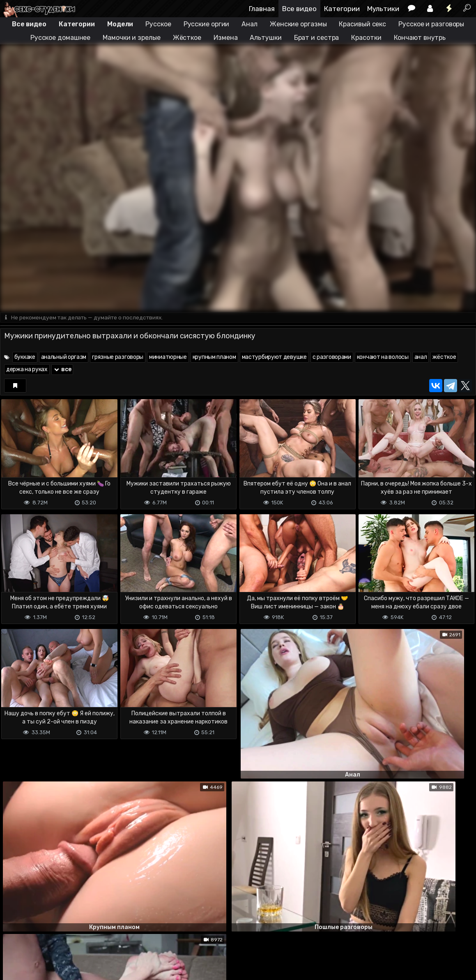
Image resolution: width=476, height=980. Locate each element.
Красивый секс (362, 24)
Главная (262, 9)
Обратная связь (86, 952)
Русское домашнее (60, 38)
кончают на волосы (383, 358)
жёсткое (444, 358)
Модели (120, 24)
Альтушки (266, 38)
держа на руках (27, 370)
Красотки (366, 38)
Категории (342, 9)
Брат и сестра (317, 38)
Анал (249, 24)
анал (421, 358)
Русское (158, 24)
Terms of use (42, 952)
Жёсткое (187, 38)
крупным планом (214, 358)
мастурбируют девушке (274, 358)
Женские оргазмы (298, 24)
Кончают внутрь (420, 38)
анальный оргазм (64, 358)
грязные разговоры (118, 358)
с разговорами (332, 358)
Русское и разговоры (431, 24)
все (62, 370)
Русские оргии (207, 24)
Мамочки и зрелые (131, 38)
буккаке (25, 358)
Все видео (299, 9)
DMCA (13, 952)
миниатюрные (168, 358)
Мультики (383, 9)
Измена (225, 38)
